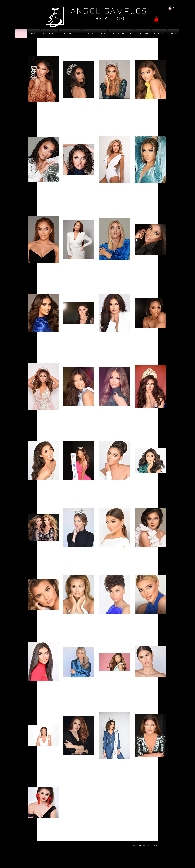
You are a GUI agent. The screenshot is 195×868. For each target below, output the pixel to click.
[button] (156, 19)
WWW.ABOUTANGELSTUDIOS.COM (145, 845)
